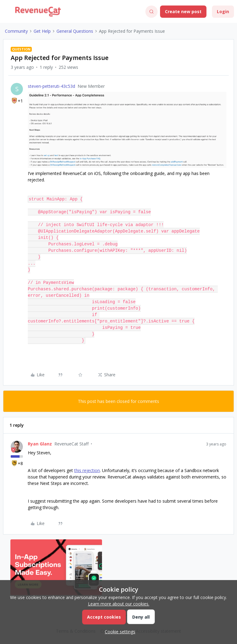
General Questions (75, 31)
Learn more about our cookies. (119, 604)
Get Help (42, 31)
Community (16, 31)
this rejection (87, 470)
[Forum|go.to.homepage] (38, 12)
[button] (7, 13)
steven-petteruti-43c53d (51, 86)
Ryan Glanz (40, 444)
